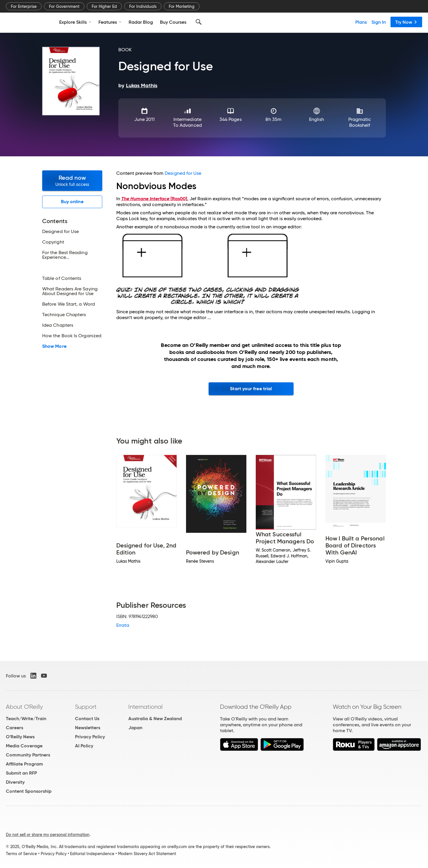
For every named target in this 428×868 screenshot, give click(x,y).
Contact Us (87, 719)
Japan (135, 728)
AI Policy (84, 746)
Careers (15, 728)
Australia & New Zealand (155, 719)
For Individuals (143, 6)
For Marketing (182, 6)
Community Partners (28, 755)
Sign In (379, 22)
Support (86, 707)
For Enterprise (24, 6)
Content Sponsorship (29, 791)
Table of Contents (62, 278)
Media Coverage (24, 746)
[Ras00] (154, 199)
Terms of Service (21, 854)
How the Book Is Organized (72, 336)
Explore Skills (75, 22)
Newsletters (88, 728)
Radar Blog (141, 22)
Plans (361, 22)
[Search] (199, 22)
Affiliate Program (24, 764)
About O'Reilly (24, 707)
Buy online (72, 202)
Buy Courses (173, 22)
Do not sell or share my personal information (48, 835)
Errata (123, 625)
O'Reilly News (20, 737)
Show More (54, 346)
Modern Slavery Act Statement (147, 854)
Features (110, 22)
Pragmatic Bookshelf (360, 122)
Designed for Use (60, 232)
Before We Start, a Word (69, 304)
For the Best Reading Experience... (65, 255)
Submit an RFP (21, 773)
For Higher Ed (104, 6)
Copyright (53, 242)
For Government (64, 6)
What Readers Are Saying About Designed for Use (70, 291)
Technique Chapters (64, 315)
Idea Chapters (58, 325)
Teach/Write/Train (26, 719)
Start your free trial (251, 389)
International (145, 707)
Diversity (15, 782)
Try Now (406, 22)
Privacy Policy (90, 737)
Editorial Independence (92, 854)
